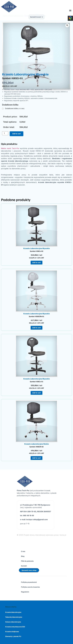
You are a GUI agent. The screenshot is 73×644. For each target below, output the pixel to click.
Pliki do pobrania (27, 561)
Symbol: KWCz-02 (37, 251)
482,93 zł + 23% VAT (10, 86)
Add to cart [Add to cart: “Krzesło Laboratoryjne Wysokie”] (36, 263)
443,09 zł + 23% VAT (36, 258)
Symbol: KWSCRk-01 (36, 316)
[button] (70, 10)
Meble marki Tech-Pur (10, 148)
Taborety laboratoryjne (14, 617)
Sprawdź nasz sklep (29, 570)
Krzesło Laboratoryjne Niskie (36, 444)
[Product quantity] (5, 133)
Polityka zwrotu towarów (30, 587)
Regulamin (25, 592)
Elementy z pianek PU (13, 636)
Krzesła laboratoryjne (13, 612)
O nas (23, 551)
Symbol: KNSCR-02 (36, 447)
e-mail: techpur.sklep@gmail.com (34, 519)
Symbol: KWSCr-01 (13, 78)
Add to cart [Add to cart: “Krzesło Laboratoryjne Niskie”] (36, 458)
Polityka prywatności (29, 582)
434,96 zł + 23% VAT (36, 388)
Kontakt (24, 566)
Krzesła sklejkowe (12, 631)
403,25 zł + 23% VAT (36, 453)
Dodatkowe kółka (15, 109)
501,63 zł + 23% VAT (36, 323)
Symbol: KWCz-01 (37, 382)
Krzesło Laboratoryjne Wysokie (36, 248)
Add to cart (17, 134)
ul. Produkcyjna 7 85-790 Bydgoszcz (35, 505)
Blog (23, 556)
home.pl (63, 535)
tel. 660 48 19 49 (27, 515)
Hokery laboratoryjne (13, 622)
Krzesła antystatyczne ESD (15, 627)
